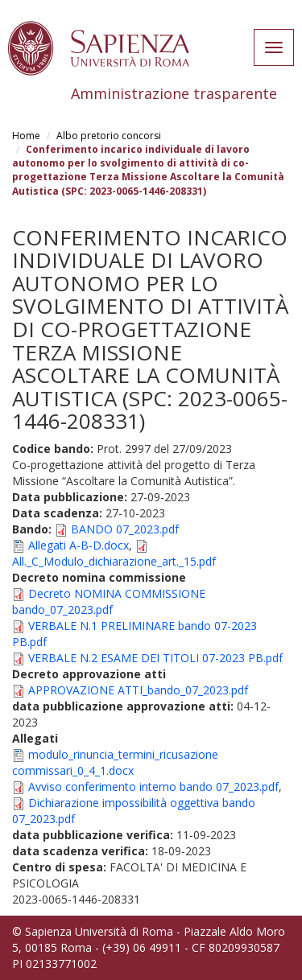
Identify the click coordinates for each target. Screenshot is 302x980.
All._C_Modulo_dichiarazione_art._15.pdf (114, 561)
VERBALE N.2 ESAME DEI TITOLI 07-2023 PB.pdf (155, 658)
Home (26, 136)
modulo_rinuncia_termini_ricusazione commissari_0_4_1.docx (115, 762)
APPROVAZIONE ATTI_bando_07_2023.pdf (138, 690)
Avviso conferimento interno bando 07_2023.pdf (153, 786)
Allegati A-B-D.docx (79, 545)
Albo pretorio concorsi (109, 136)
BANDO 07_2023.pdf (125, 529)
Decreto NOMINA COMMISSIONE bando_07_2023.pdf (109, 601)
